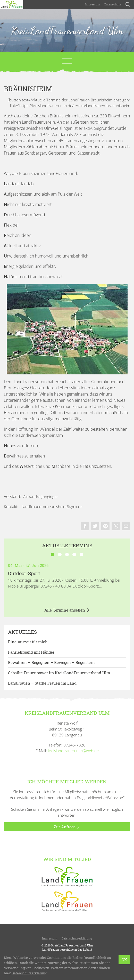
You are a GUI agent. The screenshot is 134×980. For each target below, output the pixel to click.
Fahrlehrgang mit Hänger (31, 652)
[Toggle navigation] (67, 61)
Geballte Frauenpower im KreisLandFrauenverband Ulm (59, 673)
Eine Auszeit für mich (28, 642)
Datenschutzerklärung (77, 938)
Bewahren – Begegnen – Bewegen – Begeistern (51, 662)
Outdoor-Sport (24, 573)
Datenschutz (113, 4)
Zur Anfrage (67, 827)
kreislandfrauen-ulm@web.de (73, 751)
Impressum (93, 4)
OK (124, 960)
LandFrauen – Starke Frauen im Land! (43, 683)
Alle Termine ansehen (67, 610)
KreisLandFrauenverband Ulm (67, 30)
